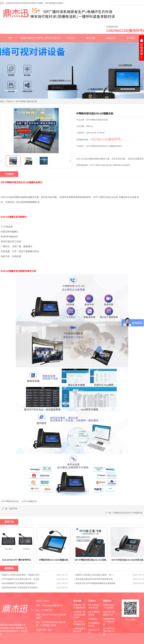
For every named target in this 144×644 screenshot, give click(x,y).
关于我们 (131, 38)
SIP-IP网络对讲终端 (94, 613)
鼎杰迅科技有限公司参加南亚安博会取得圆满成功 (22, 588)
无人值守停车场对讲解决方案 (109, 631)
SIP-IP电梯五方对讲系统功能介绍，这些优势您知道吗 (22, 579)
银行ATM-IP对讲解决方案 (79, 623)
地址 (50, 630)
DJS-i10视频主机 (29, 501)
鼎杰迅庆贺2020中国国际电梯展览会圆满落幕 (95, 583)
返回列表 (13, 508)
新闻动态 (111, 38)
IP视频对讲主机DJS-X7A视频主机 (128, 513)
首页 (10, 38)
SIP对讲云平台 (94, 631)
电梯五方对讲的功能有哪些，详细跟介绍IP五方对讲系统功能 (22, 575)
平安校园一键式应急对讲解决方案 (79, 615)
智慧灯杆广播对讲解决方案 (79, 606)
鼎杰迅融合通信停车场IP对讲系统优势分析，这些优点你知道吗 (96, 579)
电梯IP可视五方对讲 (30, 38)
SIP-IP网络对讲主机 (10, 501)
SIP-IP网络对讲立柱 (94, 624)
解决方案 (91, 38)
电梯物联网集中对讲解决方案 (109, 622)
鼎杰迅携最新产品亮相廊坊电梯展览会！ (20, 583)
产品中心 (71, 38)
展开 (141, 49)
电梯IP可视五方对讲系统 (109, 606)
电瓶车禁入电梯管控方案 (109, 613)
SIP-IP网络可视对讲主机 (26, 101)
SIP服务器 (93, 619)
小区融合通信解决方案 (79, 630)
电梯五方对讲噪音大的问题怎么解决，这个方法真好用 (96, 575)
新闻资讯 (107, 601)
